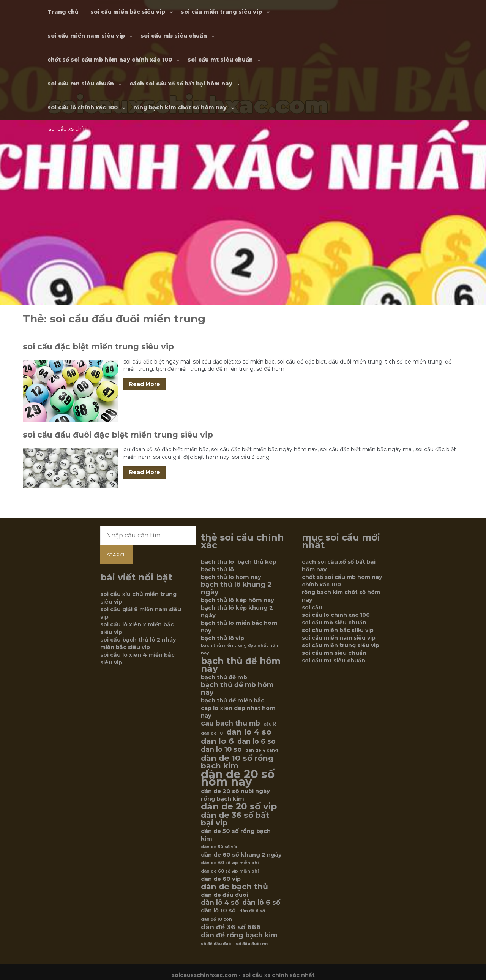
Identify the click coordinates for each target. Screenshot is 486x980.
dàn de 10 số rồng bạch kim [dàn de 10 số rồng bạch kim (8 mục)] (237, 762)
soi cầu (312, 607)
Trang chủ (63, 12)
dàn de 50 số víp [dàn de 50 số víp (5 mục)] (219, 847)
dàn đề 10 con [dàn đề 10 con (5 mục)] (216, 919)
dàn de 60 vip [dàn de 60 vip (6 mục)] (221, 879)
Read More (145, 384)
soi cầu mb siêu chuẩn (174, 36)
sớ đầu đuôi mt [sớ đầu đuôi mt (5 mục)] (252, 944)
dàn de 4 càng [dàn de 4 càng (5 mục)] (262, 750)
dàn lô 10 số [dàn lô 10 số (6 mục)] (218, 910)
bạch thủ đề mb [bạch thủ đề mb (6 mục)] (224, 677)
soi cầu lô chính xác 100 (83, 107)
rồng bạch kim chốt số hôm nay (180, 107)
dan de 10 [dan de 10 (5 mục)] (212, 733)
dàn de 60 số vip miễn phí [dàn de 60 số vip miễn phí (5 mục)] (230, 863)
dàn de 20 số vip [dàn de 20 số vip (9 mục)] (239, 806)
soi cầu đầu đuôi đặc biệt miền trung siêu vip (118, 435)
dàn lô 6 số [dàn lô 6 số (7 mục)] (261, 903)
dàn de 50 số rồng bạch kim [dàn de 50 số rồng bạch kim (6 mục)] (236, 835)
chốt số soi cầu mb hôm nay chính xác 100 (110, 60)
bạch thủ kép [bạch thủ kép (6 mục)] (257, 562)
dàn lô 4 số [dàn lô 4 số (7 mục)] (220, 903)
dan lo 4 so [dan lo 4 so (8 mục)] (249, 732)
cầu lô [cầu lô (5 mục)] (270, 724)
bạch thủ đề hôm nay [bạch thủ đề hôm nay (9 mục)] (241, 665)
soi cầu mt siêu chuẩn (220, 60)
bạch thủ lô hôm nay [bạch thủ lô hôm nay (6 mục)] (231, 577)
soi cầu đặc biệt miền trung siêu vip (98, 347)
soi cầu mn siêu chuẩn (81, 84)
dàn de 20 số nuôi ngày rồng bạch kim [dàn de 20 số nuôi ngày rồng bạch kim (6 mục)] (235, 795)
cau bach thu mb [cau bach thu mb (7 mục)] (230, 723)
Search (117, 555)
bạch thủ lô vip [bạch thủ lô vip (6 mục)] (222, 638)
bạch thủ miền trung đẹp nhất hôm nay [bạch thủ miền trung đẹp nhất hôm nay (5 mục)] (240, 649)
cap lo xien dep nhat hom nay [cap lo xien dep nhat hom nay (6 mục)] (238, 712)
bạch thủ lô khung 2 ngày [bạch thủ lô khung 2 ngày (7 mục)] (236, 588)
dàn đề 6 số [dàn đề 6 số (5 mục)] (252, 911)
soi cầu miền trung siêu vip (221, 12)
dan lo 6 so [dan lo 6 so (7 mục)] (256, 741)
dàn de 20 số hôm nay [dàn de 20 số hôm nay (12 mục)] (238, 778)
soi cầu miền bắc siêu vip (128, 12)
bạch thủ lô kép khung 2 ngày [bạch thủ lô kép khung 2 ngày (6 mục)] (237, 612)
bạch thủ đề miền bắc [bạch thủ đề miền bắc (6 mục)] (233, 700)
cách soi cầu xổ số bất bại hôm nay (181, 84)
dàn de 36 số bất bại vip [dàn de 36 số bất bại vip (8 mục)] (235, 819)
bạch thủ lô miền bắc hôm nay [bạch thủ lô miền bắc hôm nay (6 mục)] (239, 627)
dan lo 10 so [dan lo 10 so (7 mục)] (221, 749)
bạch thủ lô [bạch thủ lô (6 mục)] (217, 569)
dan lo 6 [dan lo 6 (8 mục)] (217, 741)
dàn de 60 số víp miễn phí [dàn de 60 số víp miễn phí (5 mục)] (230, 871)
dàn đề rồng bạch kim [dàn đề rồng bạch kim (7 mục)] (239, 935)
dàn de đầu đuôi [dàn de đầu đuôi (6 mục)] (224, 895)
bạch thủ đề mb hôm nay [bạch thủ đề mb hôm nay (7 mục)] (237, 689)
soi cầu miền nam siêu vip (86, 36)
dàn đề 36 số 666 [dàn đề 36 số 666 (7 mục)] (231, 927)
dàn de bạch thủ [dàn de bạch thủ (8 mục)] (234, 887)
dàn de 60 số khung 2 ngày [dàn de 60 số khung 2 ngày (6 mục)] (241, 855)
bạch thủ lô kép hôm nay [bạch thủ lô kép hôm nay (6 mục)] (237, 600)
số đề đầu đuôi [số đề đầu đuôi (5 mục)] (217, 944)
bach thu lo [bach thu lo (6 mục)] (217, 562)
